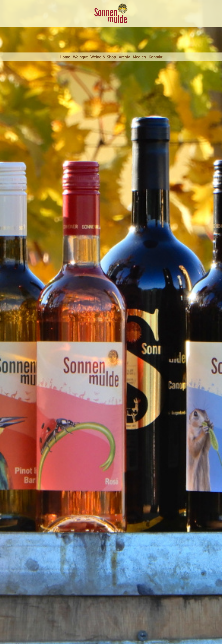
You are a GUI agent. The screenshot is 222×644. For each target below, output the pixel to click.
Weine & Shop (103, 57)
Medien (139, 57)
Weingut (80, 57)
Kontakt (155, 57)
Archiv (124, 57)
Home (65, 57)
